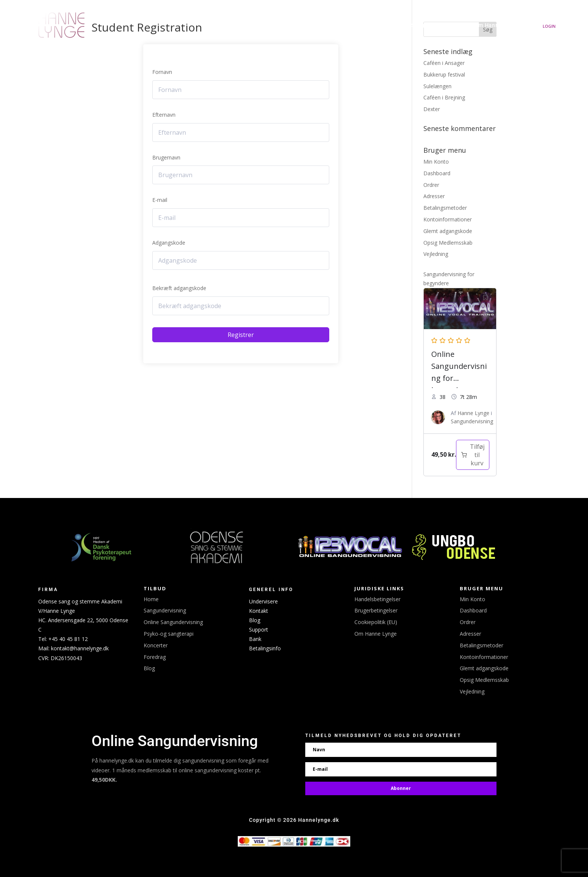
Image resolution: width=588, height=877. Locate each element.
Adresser (434, 196)
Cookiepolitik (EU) (376, 622)
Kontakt (259, 611)
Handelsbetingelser (377, 599)
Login (549, 26)
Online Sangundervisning (173, 622)
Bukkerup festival (444, 74)
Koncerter (323, 25)
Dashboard (437, 173)
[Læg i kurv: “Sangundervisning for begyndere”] (473, 455)
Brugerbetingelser (376, 610)
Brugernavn (166, 157)
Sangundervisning (435, 25)
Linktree (392, 25)
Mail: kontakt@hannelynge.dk (73, 648)
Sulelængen (437, 86)
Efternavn (164, 115)
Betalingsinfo (265, 648)
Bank (255, 639)
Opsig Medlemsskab (448, 243)
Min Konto (436, 162)
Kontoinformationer (448, 219)
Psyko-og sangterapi (169, 634)
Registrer (241, 335)
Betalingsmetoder (445, 208)
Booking (355, 25)
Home (151, 599)
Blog (149, 668)
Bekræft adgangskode (179, 288)
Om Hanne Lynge (496, 25)
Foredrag (155, 657)
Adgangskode (169, 243)
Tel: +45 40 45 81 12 (63, 639)
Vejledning (436, 254)
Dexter (432, 109)
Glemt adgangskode (448, 231)
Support (259, 630)
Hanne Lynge (248, 25)
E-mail (160, 200)
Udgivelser (287, 25)
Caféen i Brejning (444, 97)
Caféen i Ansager (444, 63)
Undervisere (263, 601)
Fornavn (162, 72)
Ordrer (431, 185)
